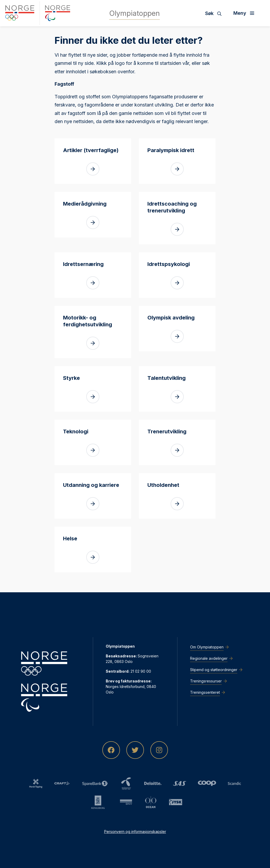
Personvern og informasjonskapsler (135, 831)
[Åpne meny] (246, 13)
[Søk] (215, 13)
